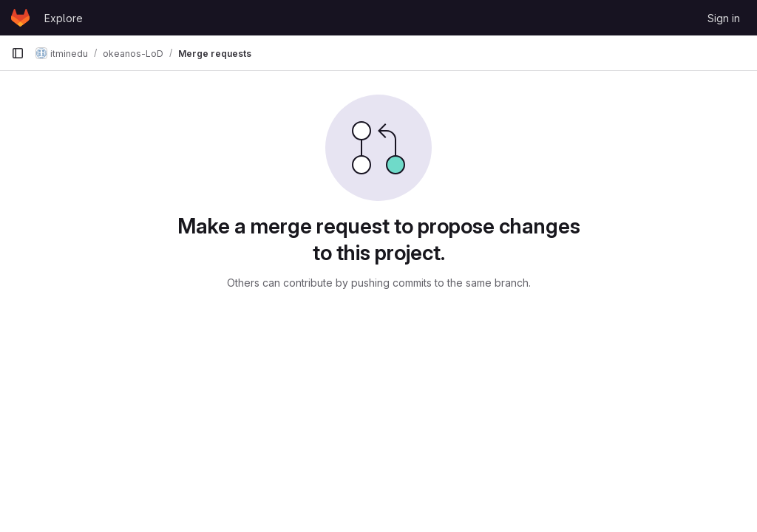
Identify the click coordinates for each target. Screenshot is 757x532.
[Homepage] (20, 18)
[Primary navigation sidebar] (18, 53)
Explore (64, 18)
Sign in (724, 18)
